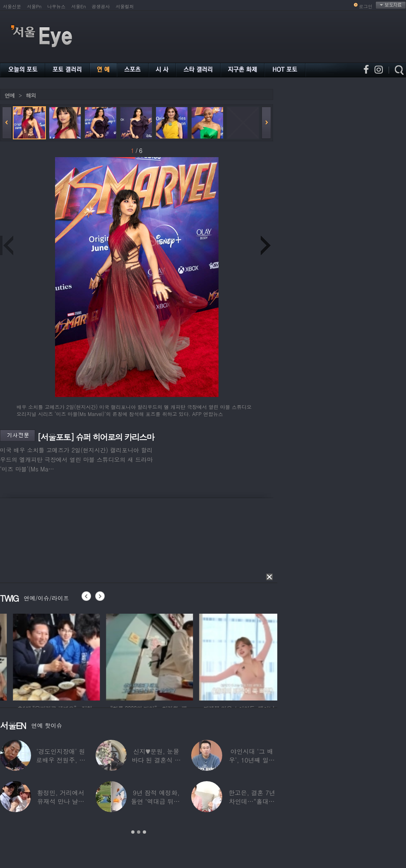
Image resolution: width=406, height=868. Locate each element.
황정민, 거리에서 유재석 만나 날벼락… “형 (61, 801)
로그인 (366, 6)
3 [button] (144, 832)
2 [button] (139, 832)
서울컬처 (125, 6)
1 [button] (133, 832)
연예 (10, 95)
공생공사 (101, 6)
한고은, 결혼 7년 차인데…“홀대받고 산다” (252, 801)
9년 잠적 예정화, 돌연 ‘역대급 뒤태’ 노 (156, 801)
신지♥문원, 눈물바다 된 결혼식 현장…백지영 (156, 760)
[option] (109, 656)
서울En (78, 6)
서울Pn (34, 6)
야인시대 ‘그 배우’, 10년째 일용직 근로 (252, 760)
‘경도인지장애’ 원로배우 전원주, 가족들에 (61, 760)
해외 (31, 95)
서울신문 (12, 6)
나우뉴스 (56, 6)
